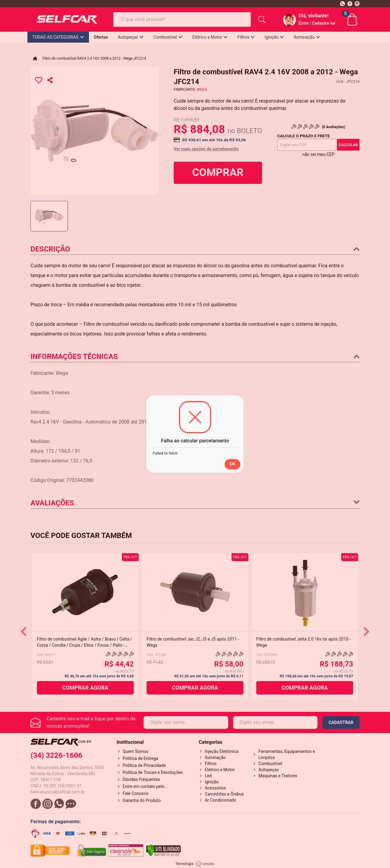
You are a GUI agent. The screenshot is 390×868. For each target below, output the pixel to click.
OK (233, 464)
